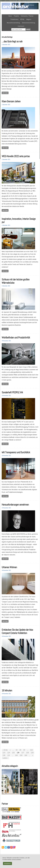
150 (21, 755)
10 (16, 750)
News (10, 16)
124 (9, 753)
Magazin (29, 19)
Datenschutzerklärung (28, 23)
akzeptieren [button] (7, 863)
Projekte (16, 16)
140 (16, 755)
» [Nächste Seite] (33, 755)
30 (24, 750)
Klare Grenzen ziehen (11, 101)
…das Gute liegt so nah (12, 41)
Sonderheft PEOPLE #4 (12, 392)
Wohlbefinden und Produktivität (16, 337)
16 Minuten (7, 690)
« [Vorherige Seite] (10, 750)
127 (23, 753)
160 (26, 755)
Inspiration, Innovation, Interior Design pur (19, 220)
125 (13, 753)
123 (4, 753)
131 (9, 755)
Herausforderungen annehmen (15, 505)
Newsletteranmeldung (13, 23)
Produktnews (14, 19)
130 (4, 755)
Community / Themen (27, 16)
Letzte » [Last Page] (5, 758)
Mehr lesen (5, 93)
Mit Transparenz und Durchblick (16, 452)
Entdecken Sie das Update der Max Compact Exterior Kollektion (17, 631)
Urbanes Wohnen (9, 567)
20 (20, 750)
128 (28, 753)
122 (31, 750)
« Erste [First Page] (5, 750)
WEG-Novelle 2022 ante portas (16, 156)
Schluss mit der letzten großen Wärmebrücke (16, 281)
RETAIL (22, 19)
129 (32, 753)
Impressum (21, 26)
